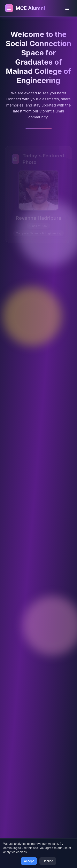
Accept (29, 861)
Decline (48, 861)
